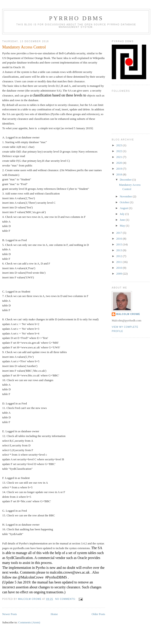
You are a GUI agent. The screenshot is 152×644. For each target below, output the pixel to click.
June (123, 220)
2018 (119, 174)
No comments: (66, 599)
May (123, 226)
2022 (119, 151)
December (126, 180)
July (123, 214)
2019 (119, 169)
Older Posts (98, 614)
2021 (119, 157)
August (124, 208)
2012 (119, 256)
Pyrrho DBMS (76, 18)
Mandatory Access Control (24, 47)
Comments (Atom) (29, 622)
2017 (119, 233)
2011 (119, 262)
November (126, 196)
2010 (119, 268)
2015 (119, 244)
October (125, 202)
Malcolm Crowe (128, 314)
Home (54, 614)
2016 (119, 239)
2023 (119, 145)
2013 (119, 250)
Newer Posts (9, 614)
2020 (119, 163)
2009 (119, 274)
